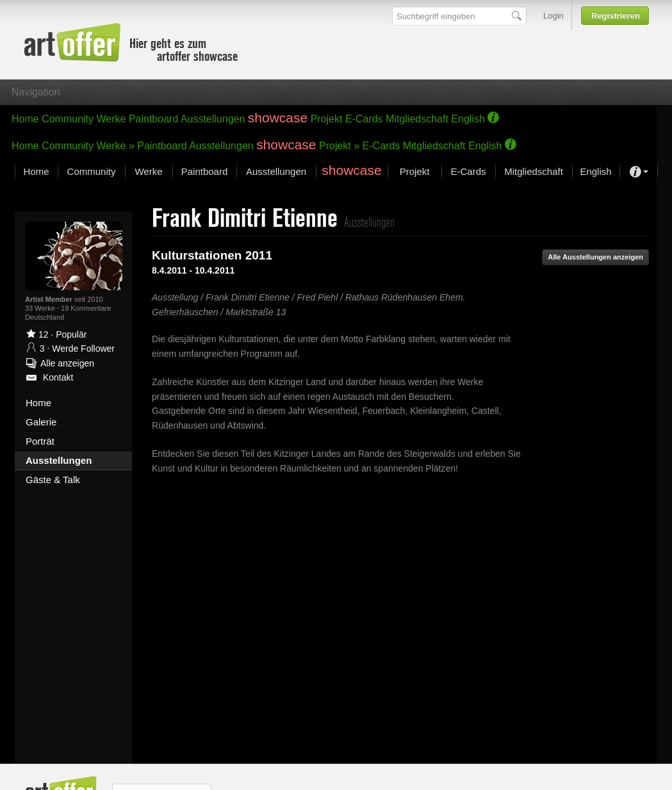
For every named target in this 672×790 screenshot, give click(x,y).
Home (25, 119)
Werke (111, 119)
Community (68, 119)
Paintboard (153, 119)
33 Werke (41, 308)
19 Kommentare (86, 308)
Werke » (116, 146)
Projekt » (339, 146)
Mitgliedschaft (417, 119)
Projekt (327, 119)
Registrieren (616, 16)
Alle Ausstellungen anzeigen (595, 257)
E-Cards (364, 119)
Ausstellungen (213, 119)
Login (553, 16)
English (468, 119)
